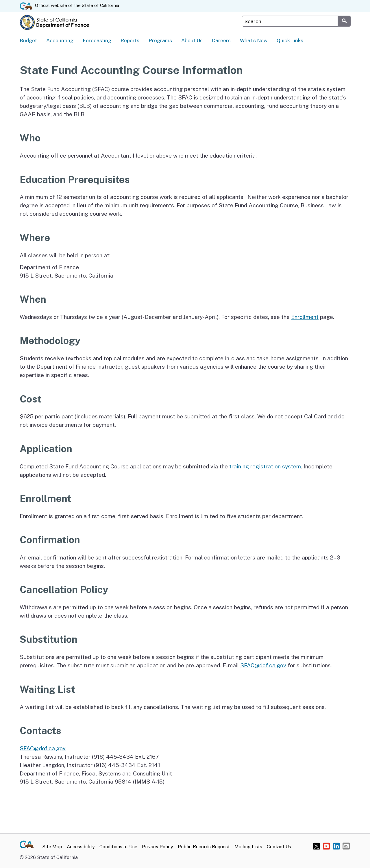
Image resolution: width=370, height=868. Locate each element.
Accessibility (81, 847)
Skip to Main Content (185, 0)
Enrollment (305, 317)
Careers (221, 40)
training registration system (265, 466)
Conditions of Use (118, 847)
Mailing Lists (248, 847)
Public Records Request (204, 847)
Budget (28, 40)
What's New (254, 40)
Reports (130, 40)
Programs (160, 40)
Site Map (52, 847)
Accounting (60, 40)
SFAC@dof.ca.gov (263, 665)
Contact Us (279, 847)
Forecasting (97, 40)
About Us (192, 40)
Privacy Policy (158, 847)
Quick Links (290, 40)
